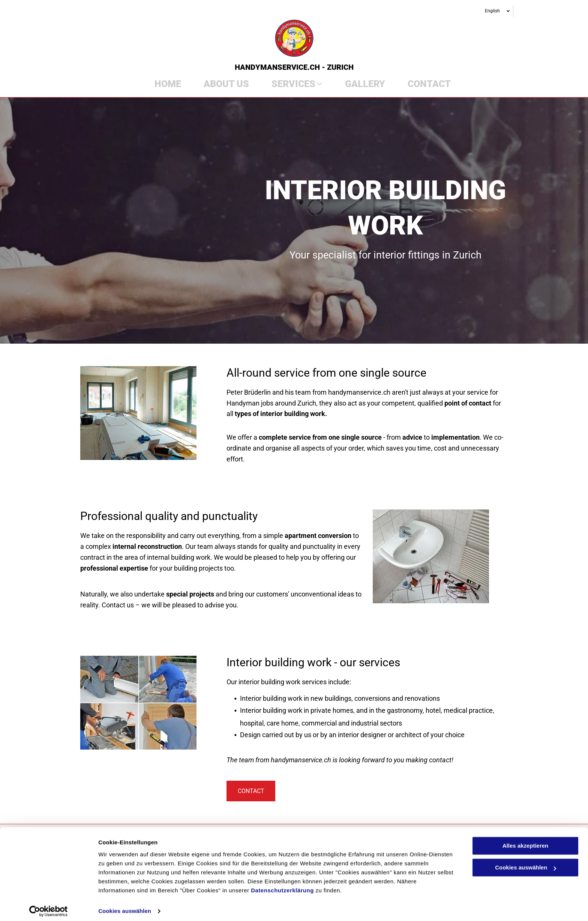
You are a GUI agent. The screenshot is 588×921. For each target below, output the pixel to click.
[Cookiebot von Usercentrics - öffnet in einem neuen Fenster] (49, 906)
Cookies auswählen (125, 906)
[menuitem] (162, 84)
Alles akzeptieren (526, 841)
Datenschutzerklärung (282, 886)
